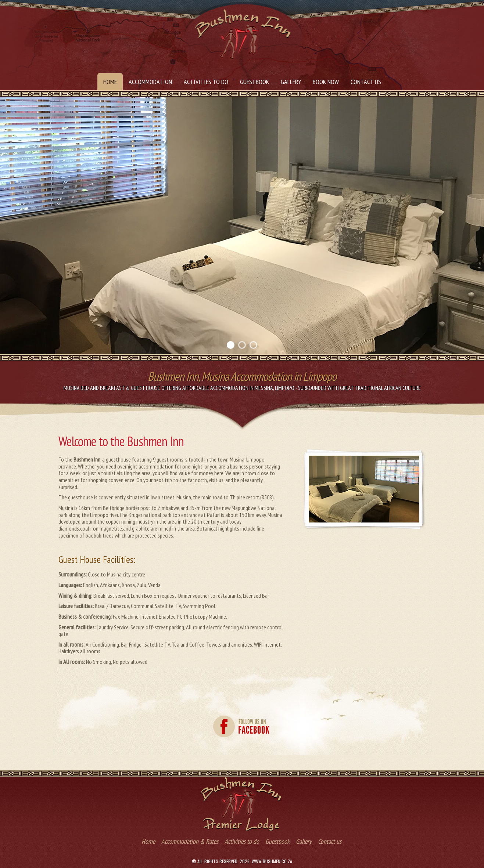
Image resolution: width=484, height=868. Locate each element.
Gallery (291, 82)
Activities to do (206, 82)
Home (110, 82)
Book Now (326, 82)
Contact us (366, 82)
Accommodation (150, 82)
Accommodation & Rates (190, 841)
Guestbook (254, 82)
